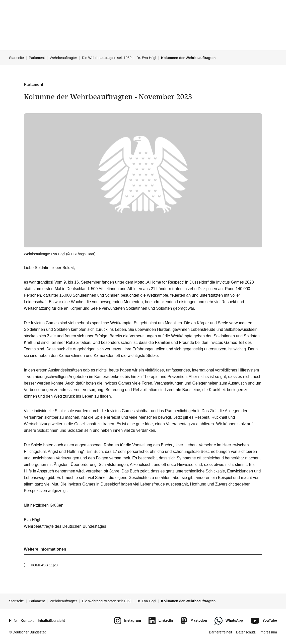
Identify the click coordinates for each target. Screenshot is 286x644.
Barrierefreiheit (221, 632)
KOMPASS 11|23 (44, 565)
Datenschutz (246, 632)
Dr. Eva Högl (146, 58)
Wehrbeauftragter (63, 58)
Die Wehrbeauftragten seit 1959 (107, 58)
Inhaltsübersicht (51, 621)
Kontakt (27, 621)
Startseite (16, 58)
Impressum (268, 632)
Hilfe (13, 621)
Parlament (37, 58)
